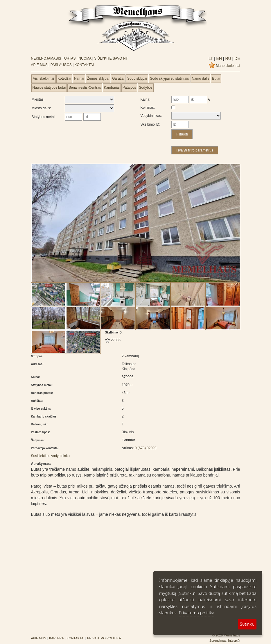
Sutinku (247, 624)
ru (228, 58)
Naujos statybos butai (49, 88)
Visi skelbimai (44, 79)
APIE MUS (39, 65)
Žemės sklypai (98, 79)
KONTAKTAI (84, 65)
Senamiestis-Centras (85, 88)
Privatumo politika (196, 613)
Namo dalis (200, 79)
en (219, 58)
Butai (216, 79)
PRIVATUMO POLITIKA (104, 638)
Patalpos (129, 88)
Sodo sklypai (137, 79)
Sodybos (146, 88)
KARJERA (56, 638)
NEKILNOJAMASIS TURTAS (53, 58)
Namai (79, 79)
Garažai (118, 79)
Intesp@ (234, 641)
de (237, 58)
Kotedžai (64, 79)
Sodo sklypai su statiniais (169, 79)
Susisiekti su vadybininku (50, 456)
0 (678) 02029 (146, 448)
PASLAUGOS (61, 65)
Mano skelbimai (228, 66)
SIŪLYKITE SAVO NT (111, 58)
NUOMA (85, 58)
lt (211, 58)
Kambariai (112, 88)
